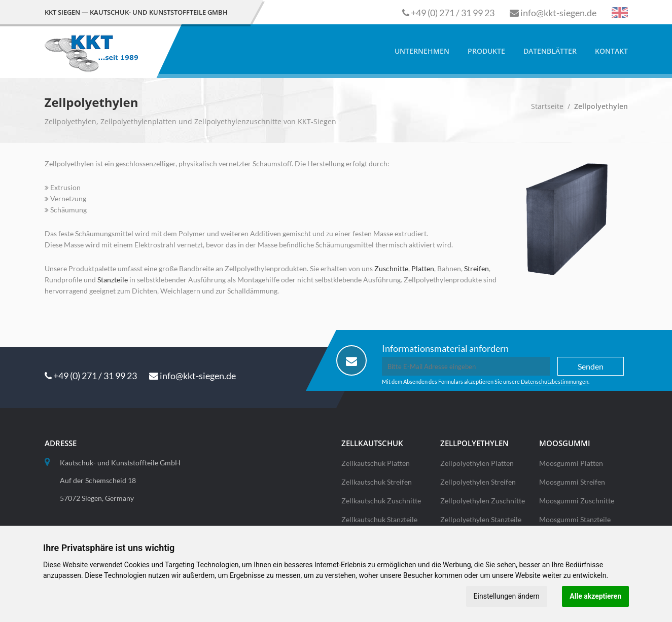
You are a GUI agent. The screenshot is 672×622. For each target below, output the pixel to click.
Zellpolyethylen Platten (477, 463)
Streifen (476, 268)
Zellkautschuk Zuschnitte (381, 501)
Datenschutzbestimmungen (555, 381)
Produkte (486, 51)
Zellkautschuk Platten (376, 463)
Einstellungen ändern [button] (506, 596)
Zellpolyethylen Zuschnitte (483, 501)
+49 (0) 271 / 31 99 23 (453, 13)
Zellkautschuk (372, 443)
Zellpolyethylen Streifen (478, 482)
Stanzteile (113, 280)
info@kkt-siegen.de (558, 13)
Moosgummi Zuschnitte (577, 501)
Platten (423, 268)
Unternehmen (422, 51)
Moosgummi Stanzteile (575, 519)
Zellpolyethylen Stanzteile (481, 519)
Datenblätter (550, 51)
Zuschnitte (391, 268)
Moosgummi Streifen (572, 482)
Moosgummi (565, 443)
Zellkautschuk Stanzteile (379, 519)
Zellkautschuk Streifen (377, 482)
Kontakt (611, 51)
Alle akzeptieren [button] (595, 596)
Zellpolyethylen (474, 443)
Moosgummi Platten (571, 463)
